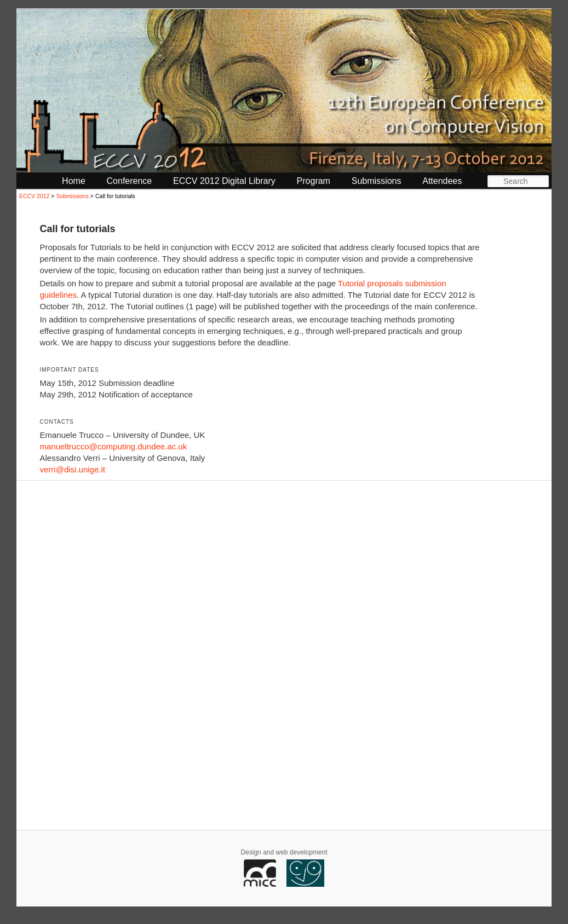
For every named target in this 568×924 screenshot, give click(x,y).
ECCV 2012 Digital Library (224, 181)
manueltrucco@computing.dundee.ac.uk (113, 446)
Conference (130, 181)
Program (314, 181)
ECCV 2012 (34, 196)
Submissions (377, 181)
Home (74, 181)
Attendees (442, 181)
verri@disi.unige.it (72, 469)
